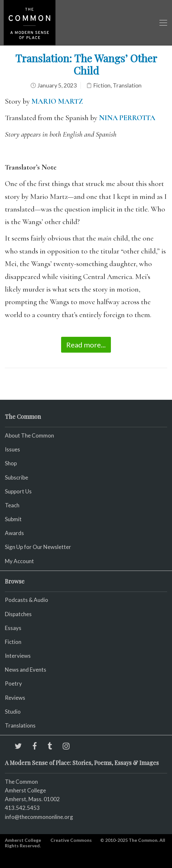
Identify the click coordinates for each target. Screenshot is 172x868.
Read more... (86, 345)
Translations (20, 725)
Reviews (15, 698)
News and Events (26, 670)
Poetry (13, 683)
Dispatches (18, 614)
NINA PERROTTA (127, 118)
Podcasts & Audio (27, 600)
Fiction (102, 85)
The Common (21, 782)
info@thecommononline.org (39, 817)
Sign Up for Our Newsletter (38, 547)
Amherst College (23, 840)
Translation (127, 85)
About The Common (29, 435)
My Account (19, 561)
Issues (12, 449)
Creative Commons (71, 840)
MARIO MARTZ (57, 101)
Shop (11, 463)
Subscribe (16, 477)
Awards (14, 533)
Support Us (18, 491)
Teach (12, 505)
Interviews (18, 656)
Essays (13, 628)
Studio (13, 712)
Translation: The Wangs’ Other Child (86, 64)
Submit (13, 519)
